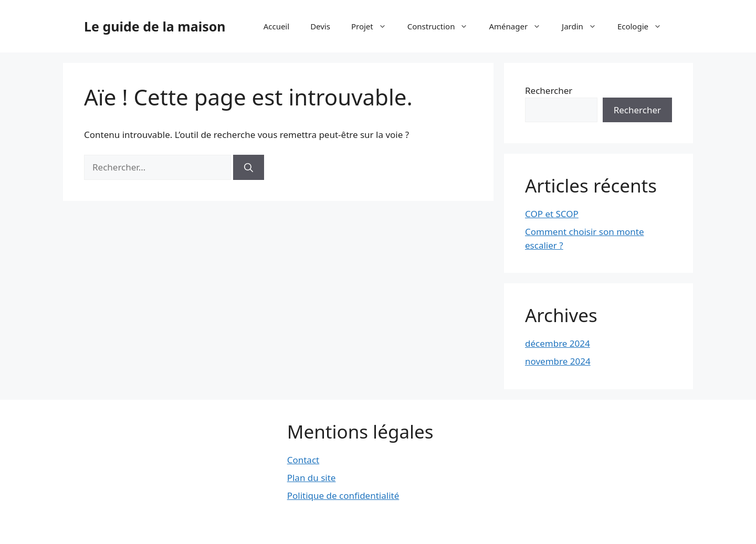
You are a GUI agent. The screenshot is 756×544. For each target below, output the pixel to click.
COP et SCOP (552, 214)
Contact (303, 460)
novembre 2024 (558, 361)
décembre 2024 (558, 343)
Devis (320, 26)
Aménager (520, 26)
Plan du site (312, 478)
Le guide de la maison (155, 26)
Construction (443, 26)
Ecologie (645, 26)
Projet (374, 26)
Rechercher (549, 90)
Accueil (276, 26)
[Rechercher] (249, 167)
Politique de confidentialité (343, 495)
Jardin (584, 26)
